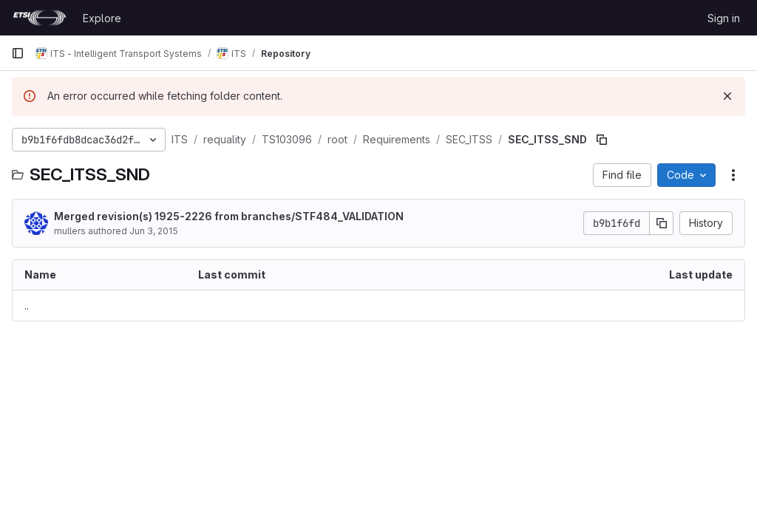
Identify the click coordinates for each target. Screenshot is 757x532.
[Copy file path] (602, 140)
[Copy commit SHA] (662, 223)
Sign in (724, 18)
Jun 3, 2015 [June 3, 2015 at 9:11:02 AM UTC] (154, 231)
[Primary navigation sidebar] (18, 53)
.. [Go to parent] (27, 306)
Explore (102, 18)
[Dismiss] (727, 96)
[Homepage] (40, 18)
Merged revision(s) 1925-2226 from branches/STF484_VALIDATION (229, 216)
